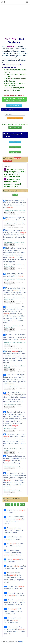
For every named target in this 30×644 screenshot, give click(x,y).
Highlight (12, 212)
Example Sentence (15, 152)
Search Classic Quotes (15, 127)
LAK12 (3, 2)
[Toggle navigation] (27, 2)
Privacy (20, 642)
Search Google (17, 158)
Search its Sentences (15, 118)
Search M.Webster (8, 161)
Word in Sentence (14, 106)
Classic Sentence (15, 147)
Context (6, 212)
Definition (15, 142)
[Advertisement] (15, 20)
